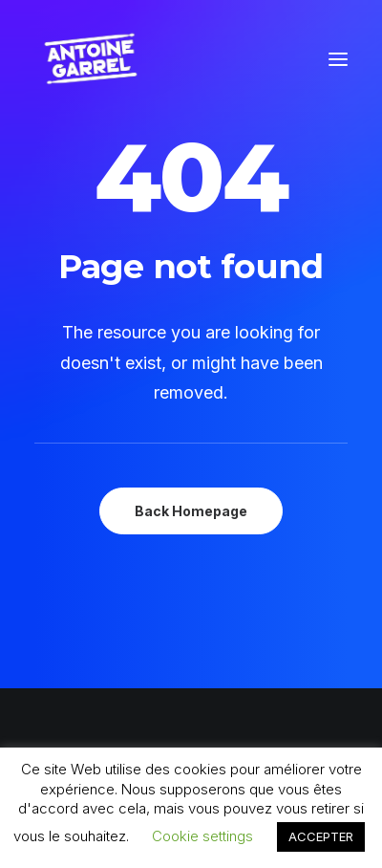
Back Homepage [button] (191, 511)
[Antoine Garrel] (90, 59)
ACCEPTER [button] (321, 836)
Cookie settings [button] (202, 836)
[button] (338, 59)
